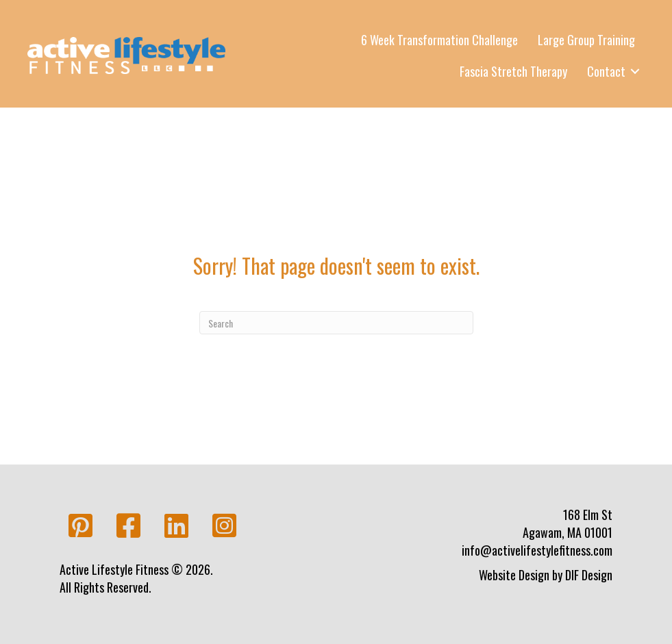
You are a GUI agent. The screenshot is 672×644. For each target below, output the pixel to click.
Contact (606, 71)
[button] (80, 526)
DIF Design (589, 575)
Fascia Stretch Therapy (513, 71)
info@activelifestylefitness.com (537, 550)
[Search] (336, 323)
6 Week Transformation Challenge (439, 40)
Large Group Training (586, 40)
